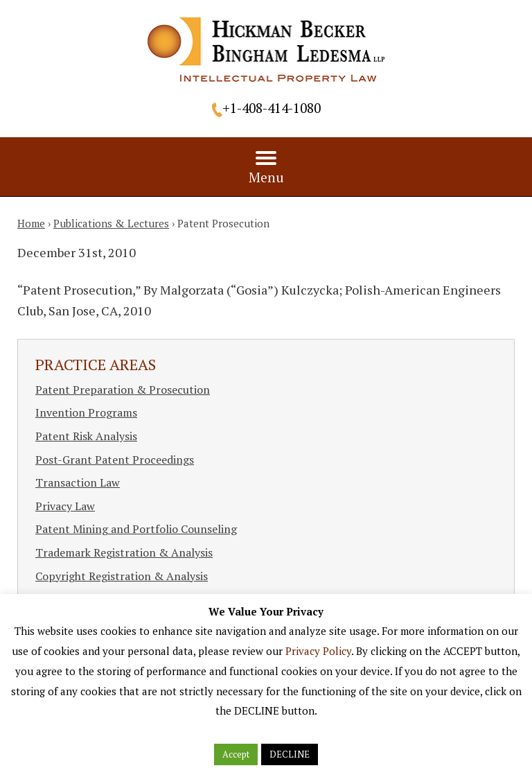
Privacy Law (65, 506)
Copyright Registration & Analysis (122, 576)
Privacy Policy (318, 651)
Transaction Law (78, 482)
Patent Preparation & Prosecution (123, 390)
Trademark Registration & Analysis (124, 552)
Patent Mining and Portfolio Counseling (136, 529)
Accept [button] (236, 754)
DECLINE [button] (290, 754)
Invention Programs (86, 412)
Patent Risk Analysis (86, 436)
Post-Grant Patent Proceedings (115, 460)
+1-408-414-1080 (272, 108)
